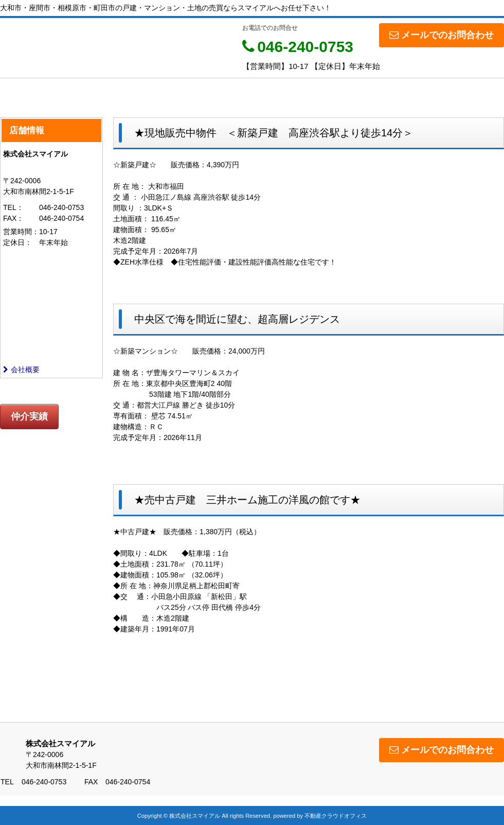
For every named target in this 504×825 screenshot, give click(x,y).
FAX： (13, 218)
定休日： (17, 242)
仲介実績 (29, 416)
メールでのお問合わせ (442, 35)
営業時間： (21, 232)
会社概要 (21, 370)
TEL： (13, 207)
